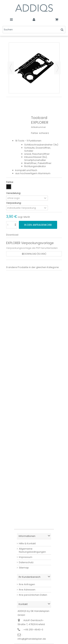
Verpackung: (14, 203)
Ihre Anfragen (27, 584)
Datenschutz (26, 562)
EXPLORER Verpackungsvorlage (30, 243)
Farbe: (10, 182)
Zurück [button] (11, 68)
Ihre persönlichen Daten (33, 595)
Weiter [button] (57, 68)
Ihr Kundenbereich (30, 577)
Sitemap (24, 568)
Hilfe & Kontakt (27, 543)
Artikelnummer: (39, 127)
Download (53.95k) (34, 254)
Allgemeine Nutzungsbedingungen (32, 550)
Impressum (26, 557)
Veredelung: (14, 193)
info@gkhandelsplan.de (32, 639)
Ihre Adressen (27, 590)
